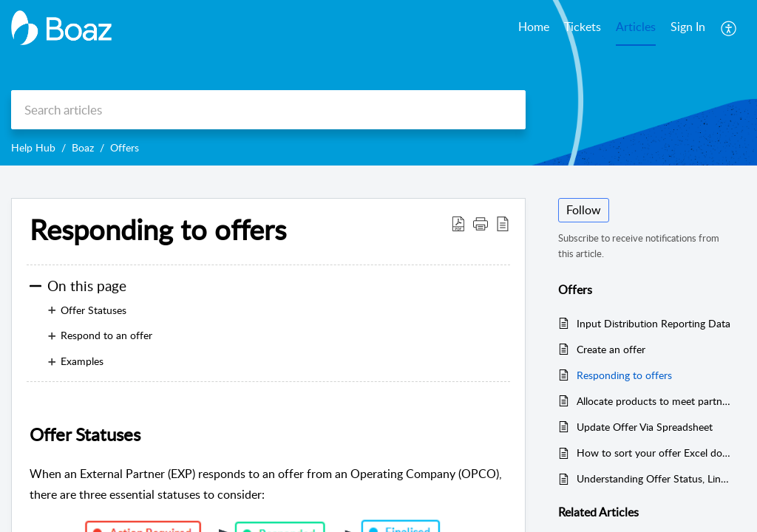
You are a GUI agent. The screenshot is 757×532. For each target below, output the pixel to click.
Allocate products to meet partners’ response (654, 401)
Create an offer (611, 349)
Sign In (688, 27)
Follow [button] (584, 210)
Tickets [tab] (583, 27)
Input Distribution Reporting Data (654, 323)
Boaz (83, 147)
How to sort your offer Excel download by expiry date (654, 453)
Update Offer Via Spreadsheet (645, 427)
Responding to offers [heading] (158, 230)
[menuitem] (688, 28)
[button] (729, 28)
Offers (125, 147)
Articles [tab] (636, 27)
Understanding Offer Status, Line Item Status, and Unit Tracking (654, 478)
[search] (268, 110)
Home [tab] (534, 27)
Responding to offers (624, 375)
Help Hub (33, 147)
